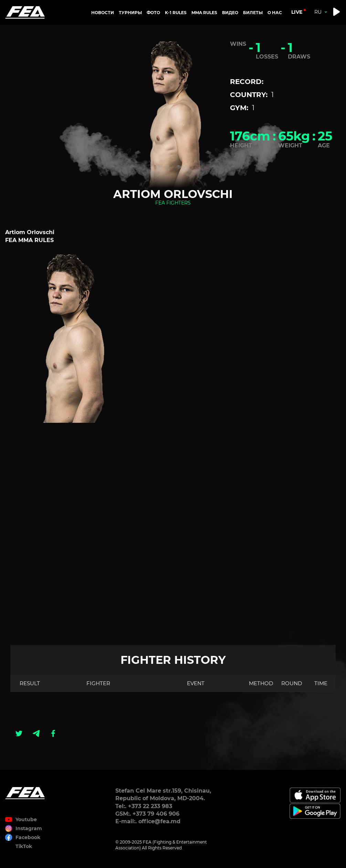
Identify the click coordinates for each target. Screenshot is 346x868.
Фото (153, 13)
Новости (103, 13)
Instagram (29, 828)
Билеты (253, 13)
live (297, 12)
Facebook (28, 837)
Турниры (130, 13)
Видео (230, 13)
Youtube (26, 819)
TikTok (24, 846)
